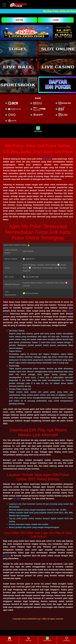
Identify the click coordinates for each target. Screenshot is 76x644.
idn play (17, 499)
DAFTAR (19, 20)
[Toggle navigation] (4, 5)
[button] (5, 32)
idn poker (47, 159)
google (6, 556)
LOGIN (56, 20)
